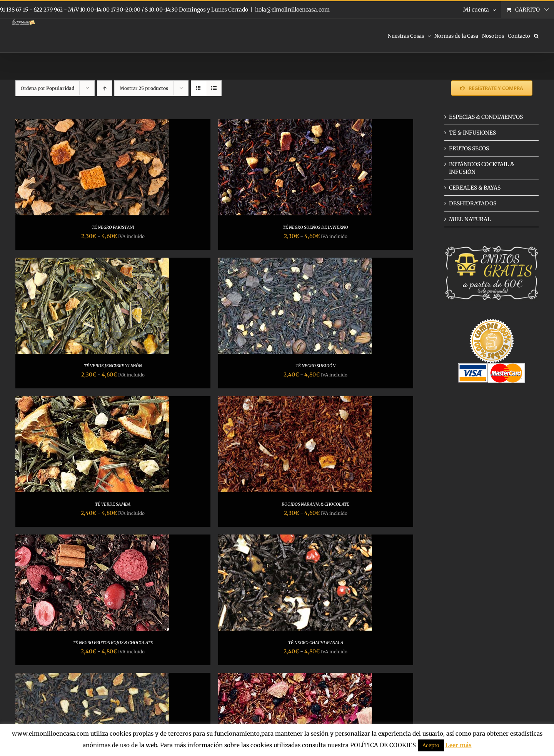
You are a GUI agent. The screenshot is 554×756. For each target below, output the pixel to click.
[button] (536, 35)
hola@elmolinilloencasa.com (292, 10)
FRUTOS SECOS (469, 148)
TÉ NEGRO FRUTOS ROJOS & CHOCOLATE (113, 643)
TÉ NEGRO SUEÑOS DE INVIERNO (315, 227)
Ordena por (48, 88)
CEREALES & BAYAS (475, 188)
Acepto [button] (431, 745)
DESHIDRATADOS (473, 203)
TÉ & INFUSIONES (472, 133)
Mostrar (144, 88)
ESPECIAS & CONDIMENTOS (486, 117)
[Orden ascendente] (104, 88)
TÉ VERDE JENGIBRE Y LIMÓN (113, 366)
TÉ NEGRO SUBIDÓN (315, 366)
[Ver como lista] (214, 88)
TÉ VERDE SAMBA (113, 504)
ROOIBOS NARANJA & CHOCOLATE (315, 504)
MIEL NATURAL (470, 219)
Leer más (459, 745)
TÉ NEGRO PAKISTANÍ (113, 227)
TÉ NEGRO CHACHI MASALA (316, 643)
